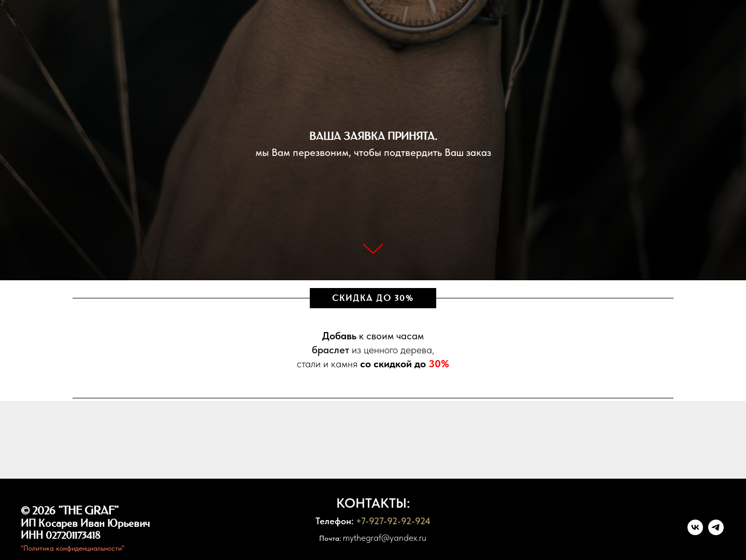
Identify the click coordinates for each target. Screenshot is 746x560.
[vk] (695, 532)
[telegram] (716, 532)
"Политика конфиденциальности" (73, 548)
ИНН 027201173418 (61, 535)
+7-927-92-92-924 (393, 521)
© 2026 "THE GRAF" (70, 511)
